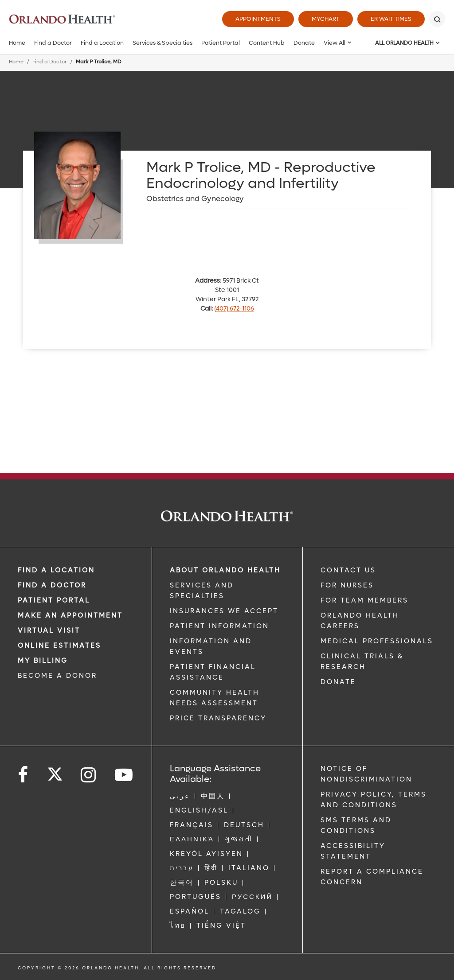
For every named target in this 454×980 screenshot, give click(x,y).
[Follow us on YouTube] (124, 775)
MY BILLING (43, 661)
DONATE (338, 682)
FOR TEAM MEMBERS (364, 600)
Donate (304, 43)
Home (17, 43)
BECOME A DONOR (57, 676)
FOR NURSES (347, 585)
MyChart (326, 19)
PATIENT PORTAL (54, 600)
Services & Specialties (162, 43)
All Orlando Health (404, 43)
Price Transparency (218, 718)
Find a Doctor (53, 43)
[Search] (437, 19)
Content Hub (267, 43)
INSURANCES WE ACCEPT (224, 611)
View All (335, 43)
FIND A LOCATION (56, 570)
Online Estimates (59, 646)
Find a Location (102, 43)
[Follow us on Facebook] (23, 775)
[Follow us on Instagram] (89, 775)
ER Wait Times (391, 19)
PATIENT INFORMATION (219, 626)
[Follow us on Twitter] (55, 771)
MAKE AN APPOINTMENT (70, 615)
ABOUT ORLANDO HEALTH (225, 570)
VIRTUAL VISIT (49, 630)
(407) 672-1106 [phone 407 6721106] (234, 309)
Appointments (258, 19)
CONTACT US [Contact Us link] (348, 570)
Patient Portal (221, 43)
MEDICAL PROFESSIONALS (377, 641)
